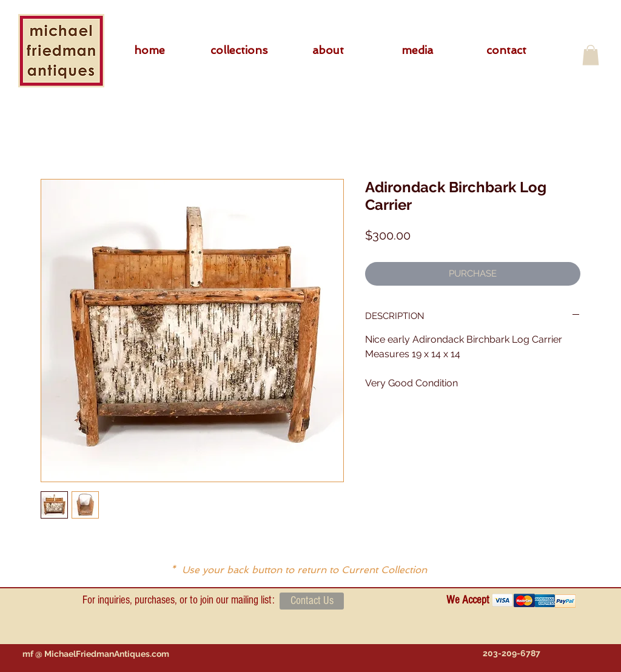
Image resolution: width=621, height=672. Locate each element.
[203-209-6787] (511, 654)
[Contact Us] (312, 601)
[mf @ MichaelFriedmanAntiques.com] (96, 654)
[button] (239, 50)
